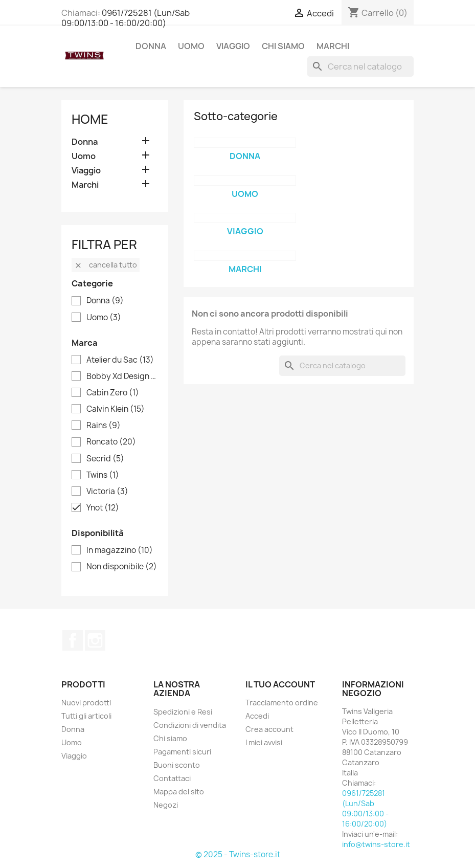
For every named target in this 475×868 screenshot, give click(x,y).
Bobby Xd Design (122, 376)
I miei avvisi (264, 742)
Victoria (107, 492)
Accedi (257, 716)
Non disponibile (122, 567)
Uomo (191, 46)
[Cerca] (360, 66)
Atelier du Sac (120, 360)
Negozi (166, 805)
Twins (103, 475)
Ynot (103, 508)
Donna (151, 46)
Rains (104, 426)
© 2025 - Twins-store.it (238, 854)
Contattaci (172, 778)
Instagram (95, 640)
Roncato (111, 442)
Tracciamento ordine (282, 703)
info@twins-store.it (376, 844)
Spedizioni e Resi (183, 712)
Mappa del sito (179, 792)
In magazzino (120, 550)
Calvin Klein (116, 409)
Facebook (73, 640)
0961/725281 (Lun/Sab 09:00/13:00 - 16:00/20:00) (126, 18)
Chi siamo (283, 46)
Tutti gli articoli (86, 716)
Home (90, 119)
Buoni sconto (177, 765)
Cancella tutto (106, 265)
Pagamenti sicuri (182, 752)
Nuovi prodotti (86, 703)
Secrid (105, 459)
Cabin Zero (113, 393)
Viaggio (233, 46)
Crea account (269, 729)
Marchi (333, 46)
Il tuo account (280, 684)
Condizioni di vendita (190, 725)
